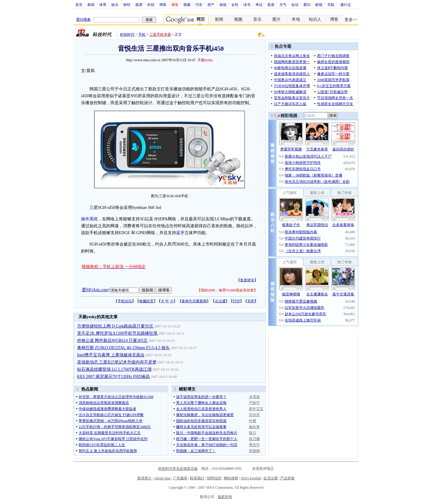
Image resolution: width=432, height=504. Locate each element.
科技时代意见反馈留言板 (178, 469)
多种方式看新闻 (194, 301)
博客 (163, 5)
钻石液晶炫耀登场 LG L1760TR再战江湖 (114, 369)
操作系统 (89, 219)
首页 (79, 5)
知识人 (315, 19)
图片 (277, 19)
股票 (139, 5)
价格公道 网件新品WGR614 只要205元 (112, 341)
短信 (295, 5)
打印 (236, 301)
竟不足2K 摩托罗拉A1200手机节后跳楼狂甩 (117, 333)
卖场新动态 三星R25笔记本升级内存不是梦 (117, 362)
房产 (211, 5)
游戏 (223, 5)
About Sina (162, 478)
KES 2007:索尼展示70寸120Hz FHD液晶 (114, 377)
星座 (271, 5)
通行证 (346, 5)
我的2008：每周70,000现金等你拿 (227, 290)
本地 (296, 19)
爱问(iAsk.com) (96, 290)
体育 (103, 5)
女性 (235, 5)
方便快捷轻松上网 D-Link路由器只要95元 (115, 326)
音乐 (257, 19)
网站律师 (231, 478)
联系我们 (197, 478)
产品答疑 (287, 478)
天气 (283, 5)
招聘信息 (214, 478)
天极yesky (205, 60)
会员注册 (271, 478)
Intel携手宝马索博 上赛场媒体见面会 (111, 355)
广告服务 (180, 478)
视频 (187, 5)
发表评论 (247, 280)
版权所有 (225, 497)
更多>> (351, 20)
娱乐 (115, 5)
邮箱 (319, 5)
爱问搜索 (83, 20)
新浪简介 (145, 478)
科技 (151, 5)
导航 (331, 5)
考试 (259, 5)
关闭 (251, 301)
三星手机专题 (160, 35)
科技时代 (127, 35)
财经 (127, 5)
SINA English (251, 478)
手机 (142, 35)
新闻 (91, 5)
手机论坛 (125, 301)
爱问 (307, 5)
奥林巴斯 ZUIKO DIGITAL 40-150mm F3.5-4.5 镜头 (123, 348)
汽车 (199, 5)
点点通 (220, 301)
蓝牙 (180, 233)
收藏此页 (146, 301)
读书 (247, 5)
